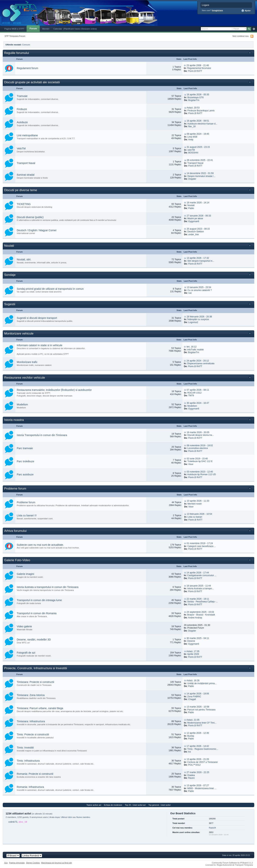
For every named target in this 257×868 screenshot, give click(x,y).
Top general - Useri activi (160, 805)
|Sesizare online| (89, 29)
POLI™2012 (194, 765)
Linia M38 (192, 137)
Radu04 (212, 828)
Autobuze (22, 122)
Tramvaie (22, 96)
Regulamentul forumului (199, 68)
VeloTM (21, 148)
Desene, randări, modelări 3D (34, 640)
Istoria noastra (14, 420)
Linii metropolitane (27, 135)
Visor (191, 464)
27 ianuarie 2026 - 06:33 (199, 216)
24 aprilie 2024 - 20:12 (198, 361)
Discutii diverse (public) (30, 217)
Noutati (191, 205)
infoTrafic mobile (195, 350)
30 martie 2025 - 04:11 (198, 638)
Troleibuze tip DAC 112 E (200, 461)
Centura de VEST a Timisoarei (202, 762)
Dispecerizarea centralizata (201, 363)
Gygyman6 (194, 221)
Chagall (192, 699)
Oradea (191, 775)
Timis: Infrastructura (28, 761)
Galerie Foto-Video (17, 560)
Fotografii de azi (26, 653)
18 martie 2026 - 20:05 (198, 432)
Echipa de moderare (113, 805)
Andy (191, 140)
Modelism (22, 404)
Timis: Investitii (25, 748)
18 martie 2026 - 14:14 (198, 203)
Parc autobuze (25, 474)
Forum (33, 29)
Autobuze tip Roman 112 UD (202, 474)
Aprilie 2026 (193, 654)
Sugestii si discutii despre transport (37, 318)
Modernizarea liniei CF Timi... (202, 723)
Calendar (58, 29)
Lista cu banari (195, 517)
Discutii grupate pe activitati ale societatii (32, 82)
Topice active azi (94, 805)
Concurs (26, 45)
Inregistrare (218, 10)
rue (190, 293)
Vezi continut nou (241, 36)
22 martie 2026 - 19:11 (198, 599)
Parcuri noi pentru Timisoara (201, 710)
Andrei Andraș (195, 618)
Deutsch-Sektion (196, 232)
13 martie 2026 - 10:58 (198, 707)
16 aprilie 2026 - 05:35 (198, 95)
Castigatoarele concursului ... (202, 575)
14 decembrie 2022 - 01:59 (200, 173)
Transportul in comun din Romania (37, 613)
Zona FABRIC (194, 697)
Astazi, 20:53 (193, 108)
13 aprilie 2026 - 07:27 (198, 785)
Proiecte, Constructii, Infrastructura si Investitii (36, 668)
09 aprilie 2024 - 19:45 (198, 134)
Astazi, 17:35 (193, 651)
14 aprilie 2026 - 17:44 (198, 573)
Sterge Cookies (33, 863)
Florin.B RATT (195, 71)
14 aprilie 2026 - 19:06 (198, 694)
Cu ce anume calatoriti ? (200, 290)
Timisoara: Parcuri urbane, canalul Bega (40, 708)
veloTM (191, 150)
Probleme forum (15, 489)
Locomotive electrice (198, 448)
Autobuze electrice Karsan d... (202, 124)
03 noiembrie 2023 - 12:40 (200, 472)
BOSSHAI (193, 153)
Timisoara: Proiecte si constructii (35, 682)
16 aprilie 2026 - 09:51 (198, 121)
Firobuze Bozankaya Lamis (201, 111)
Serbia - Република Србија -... (203, 602)
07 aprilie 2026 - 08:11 (198, 390)
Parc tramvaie (25, 448)
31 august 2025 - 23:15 (198, 147)
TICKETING (24, 204)
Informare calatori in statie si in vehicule (40, 345)
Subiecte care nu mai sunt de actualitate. (40, 545)
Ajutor (246, 11)
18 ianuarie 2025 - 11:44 (199, 586)
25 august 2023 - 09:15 (198, 229)
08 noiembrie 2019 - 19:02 (200, 445)
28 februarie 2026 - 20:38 (199, 317)
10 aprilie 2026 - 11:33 (198, 501)
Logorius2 (193, 322)
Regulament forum (28, 68)
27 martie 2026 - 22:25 (198, 772)
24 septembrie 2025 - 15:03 (200, 612)
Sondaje (10, 275)
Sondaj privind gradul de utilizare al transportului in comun (50, 289)
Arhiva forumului (15, 531)
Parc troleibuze (25, 461)
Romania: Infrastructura (30, 787)
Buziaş (191, 736)
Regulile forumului (17, 53)
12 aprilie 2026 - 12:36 (198, 733)
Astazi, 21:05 (193, 720)
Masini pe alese (195, 218)
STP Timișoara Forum (15, 36)
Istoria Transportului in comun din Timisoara (42, 435)
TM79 (191, 396)
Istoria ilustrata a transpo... (200, 589)
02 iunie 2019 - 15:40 (197, 459)
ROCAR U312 (195, 393)
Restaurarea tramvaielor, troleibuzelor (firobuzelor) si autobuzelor (54, 390)
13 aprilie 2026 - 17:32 (198, 258)
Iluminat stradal (26, 175)
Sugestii (10, 304)
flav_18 (192, 126)
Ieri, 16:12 (192, 347)
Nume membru (83, 817)
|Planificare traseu (72, 29)
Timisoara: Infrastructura (31, 721)
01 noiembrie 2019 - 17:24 (200, 543)
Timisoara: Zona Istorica (31, 695)
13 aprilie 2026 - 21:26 (198, 759)
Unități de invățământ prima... (202, 683)
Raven (191, 778)
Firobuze (22, 109)
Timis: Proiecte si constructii (33, 734)
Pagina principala (17, 863)
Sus (6, 863)
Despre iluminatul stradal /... (201, 176)
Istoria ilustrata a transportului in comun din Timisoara (48, 587)
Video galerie (24, 626)
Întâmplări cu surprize (198, 319)
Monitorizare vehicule (19, 334)
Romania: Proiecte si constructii (35, 774)
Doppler (192, 179)
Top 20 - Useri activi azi (135, 805)
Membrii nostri (195, 504)
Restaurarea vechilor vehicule (25, 378)
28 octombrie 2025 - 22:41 (200, 160)
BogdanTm (194, 100)
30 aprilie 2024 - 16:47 (198, 403)
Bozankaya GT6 (196, 97)
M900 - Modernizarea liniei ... (202, 788)
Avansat (254, 29)
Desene (191, 641)
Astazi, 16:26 (193, 681)
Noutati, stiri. (24, 259)
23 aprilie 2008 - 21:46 (198, 65)
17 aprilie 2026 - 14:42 (198, 746)
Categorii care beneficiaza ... (202, 546)
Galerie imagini (25, 574)
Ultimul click (66, 817)
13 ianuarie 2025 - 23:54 (199, 287)
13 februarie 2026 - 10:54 (199, 514)
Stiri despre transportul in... (201, 261)
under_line (194, 234)
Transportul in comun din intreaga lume (39, 600)
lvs (190, 752)
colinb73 (13, 822)
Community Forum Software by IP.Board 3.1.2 (232, 863)
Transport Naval (26, 163)
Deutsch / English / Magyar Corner (37, 230)
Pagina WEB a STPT (14, 29)
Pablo (191, 208)
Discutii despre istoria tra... (201, 435)
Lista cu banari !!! (27, 515)
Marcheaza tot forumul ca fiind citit (56, 863)
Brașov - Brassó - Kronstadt (201, 615)
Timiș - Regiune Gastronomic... (203, 749)
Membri (46, 29)
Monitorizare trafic (27, 362)
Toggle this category (251, 53)
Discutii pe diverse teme (21, 190)
